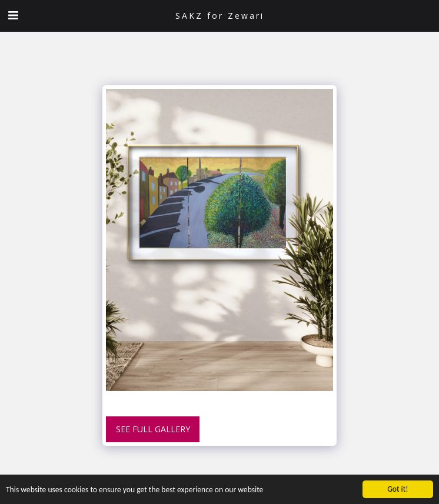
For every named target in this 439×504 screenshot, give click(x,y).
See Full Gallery (153, 429)
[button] (13, 15)
